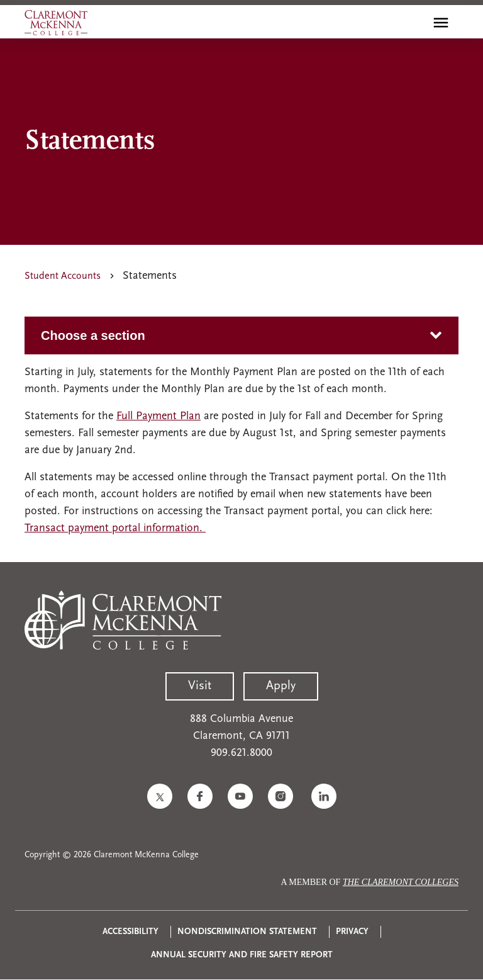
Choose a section (93, 335)
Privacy (352, 932)
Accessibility (130, 932)
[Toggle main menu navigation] (441, 23)
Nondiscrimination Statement (247, 932)
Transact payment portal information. (115, 528)
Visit (200, 686)
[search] (414, 23)
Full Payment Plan (158, 416)
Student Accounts (63, 276)
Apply (281, 686)
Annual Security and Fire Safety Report (242, 955)
